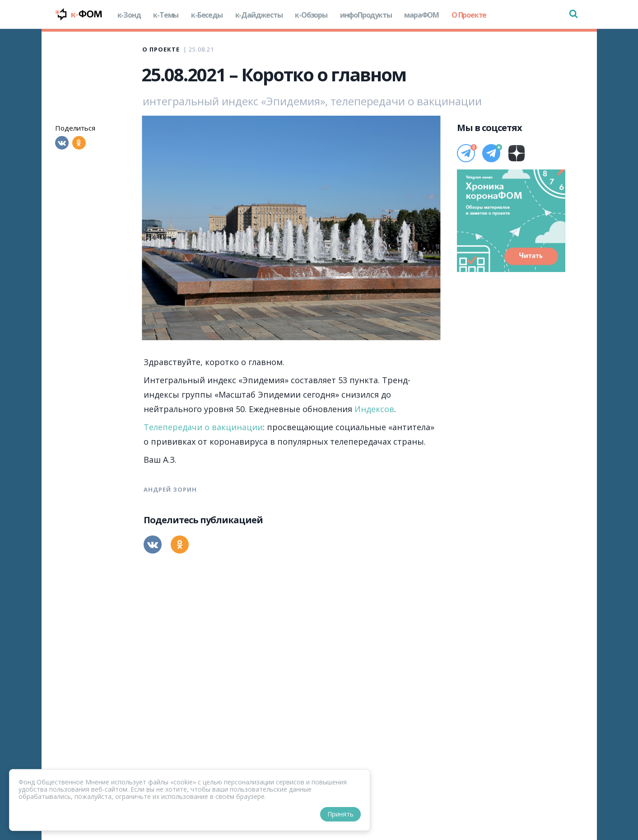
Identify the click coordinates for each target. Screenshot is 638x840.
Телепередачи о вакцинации (203, 427)
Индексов (374, 409)
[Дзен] (517, 153)
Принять (340, 814)
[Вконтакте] (62, 143)
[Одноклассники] (79, 143)
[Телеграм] (466, 153)
